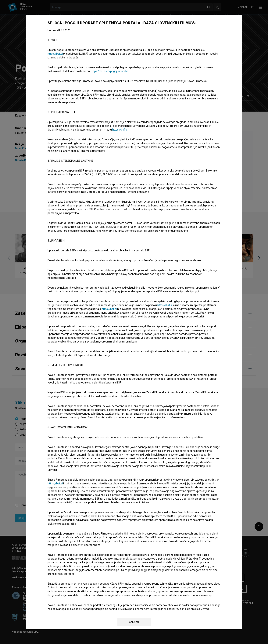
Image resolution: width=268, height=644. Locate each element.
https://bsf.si (55, 54)
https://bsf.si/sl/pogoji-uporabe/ (110, 71)
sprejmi (134, 622)
